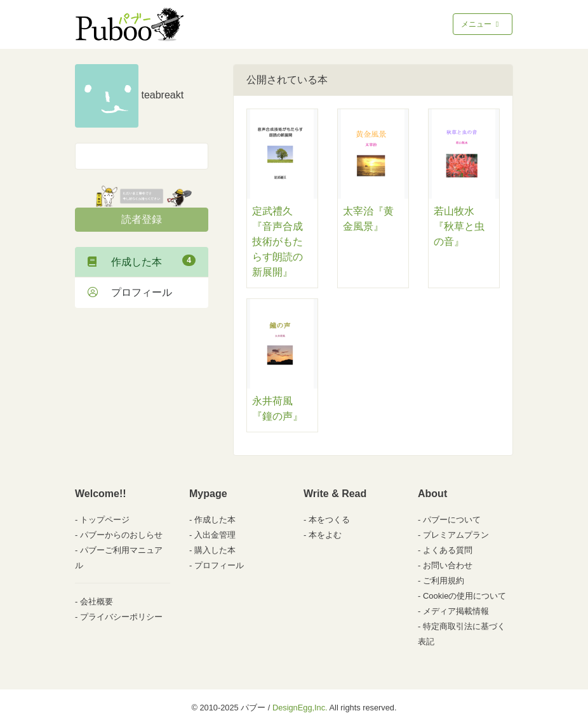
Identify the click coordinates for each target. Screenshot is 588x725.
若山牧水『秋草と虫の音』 (459, 226)
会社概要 (97, 602)
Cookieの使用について (464, 596)
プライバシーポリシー (121, 617)
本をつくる (329, 520)
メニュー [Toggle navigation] (481, 24)
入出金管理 (215, 535)
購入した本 (215, 550)
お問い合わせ (448, 565)
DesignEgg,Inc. (300, 708)
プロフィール (130, 292)
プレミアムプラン (456, 535)
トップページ (105, 520)
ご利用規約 (444, 581)
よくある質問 (448, 550)
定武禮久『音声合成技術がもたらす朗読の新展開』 (277, 242)
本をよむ (325, 535)
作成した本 (142, 261)
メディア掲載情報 (456, 611)
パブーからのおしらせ (121, 535)
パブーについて (452, 520)
